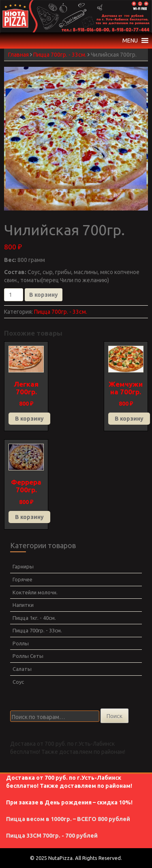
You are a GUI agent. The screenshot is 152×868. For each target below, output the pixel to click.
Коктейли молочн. (35, 592)
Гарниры (23, 566)
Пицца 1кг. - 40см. (34, 618)
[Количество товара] (14, 295)
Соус (18, 682)
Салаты (22, 669)
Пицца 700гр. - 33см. (60, 55)
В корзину (44, 295)
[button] (130, 40)
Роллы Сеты (28, 656)
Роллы (21, 643)
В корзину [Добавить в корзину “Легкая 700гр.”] (29, 419)
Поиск (115, 716)
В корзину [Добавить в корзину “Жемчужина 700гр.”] (129, 419)
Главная (18, 55)
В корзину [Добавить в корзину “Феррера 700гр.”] (29, 517)
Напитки (23, 605)
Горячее (22, 579)
